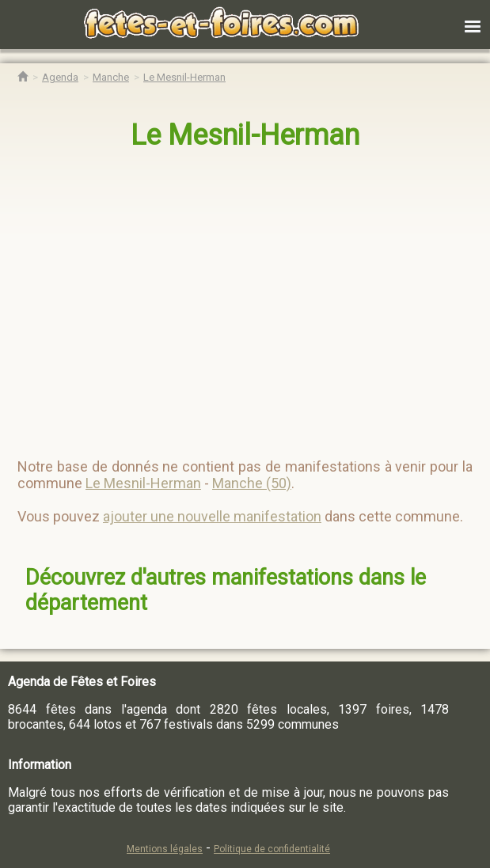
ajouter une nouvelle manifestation (212, 516)
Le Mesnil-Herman (245, 135)
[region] (229, 298)
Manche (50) (252, 483)
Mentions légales (165, 849)
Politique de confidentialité (272, 849)
